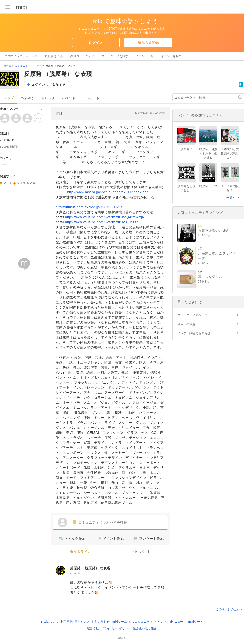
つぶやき (27, 98)
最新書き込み (54, 56)
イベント (69, 98)
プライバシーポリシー (116, 628)
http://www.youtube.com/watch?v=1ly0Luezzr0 (102, 222)
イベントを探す (171, 56)
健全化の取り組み (145, 628)
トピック (48, 98)
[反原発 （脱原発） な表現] (60, 571)
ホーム (7, 66)
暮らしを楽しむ (210, 277)
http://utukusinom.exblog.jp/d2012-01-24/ (89, 207)
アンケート (91, 98)
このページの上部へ (229, 609)
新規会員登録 (148, 42)
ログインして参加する (48, 85)
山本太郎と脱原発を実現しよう (230, 153)
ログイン (95, 42)
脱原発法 (186, 149)
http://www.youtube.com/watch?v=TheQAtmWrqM (105, 217)
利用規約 (67, 622)
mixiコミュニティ (141, 622)
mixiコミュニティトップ (21, 56)
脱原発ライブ (208, 186)
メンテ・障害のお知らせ (194, 333)
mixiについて (50, 622)
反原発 (21, 183)
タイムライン (80, 552)
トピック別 (140, 552)
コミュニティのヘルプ (192, 315)
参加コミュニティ (82, 56)
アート (38, 66)
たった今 (75, 573)
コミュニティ (23, 66)
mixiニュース (177, 622)
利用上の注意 (186, 324)
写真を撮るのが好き (214, 230)
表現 (33, 183)
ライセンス (82, 622)
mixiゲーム (120, 622)
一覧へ (231, 198)
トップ (9, 98)
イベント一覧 (145, 56)
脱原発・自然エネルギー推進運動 (208, 153)
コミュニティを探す (115, 56)
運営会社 (93, 628)
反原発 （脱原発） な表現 (90, 568)
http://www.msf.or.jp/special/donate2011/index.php (108, 192)
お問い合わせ (101, 622)
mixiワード (196, 622)
